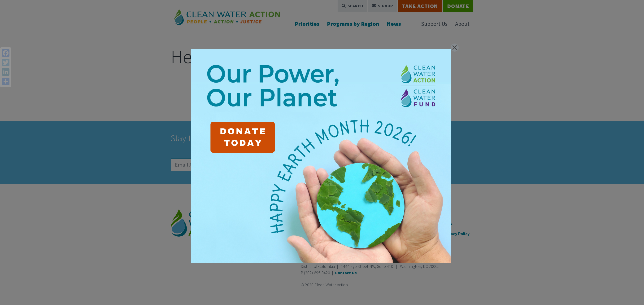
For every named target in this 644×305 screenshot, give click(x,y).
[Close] (455, 48)
